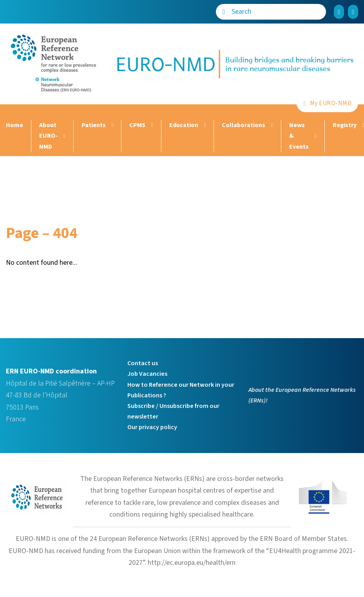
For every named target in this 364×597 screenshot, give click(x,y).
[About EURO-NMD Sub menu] (63, 136)
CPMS (137, 125)
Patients (94, 125)
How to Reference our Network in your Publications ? (181, 390)
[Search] (224, 12)
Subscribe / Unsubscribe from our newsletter (173, 411)
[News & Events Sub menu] (315, 136)
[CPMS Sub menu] (151, 125)
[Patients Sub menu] (112, 125)
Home (14, 125)
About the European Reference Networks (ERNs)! (302, 395)
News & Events (299, 136)
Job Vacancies (147, 374)
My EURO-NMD (327, 103)
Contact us (143, 363)
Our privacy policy (152, 427)
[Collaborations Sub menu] (271, 125)
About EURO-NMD (48, 136)
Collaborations (244, 125)
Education (184, 125)
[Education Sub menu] (204, 125)
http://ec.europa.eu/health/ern (192, 563)
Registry (345, 125)
